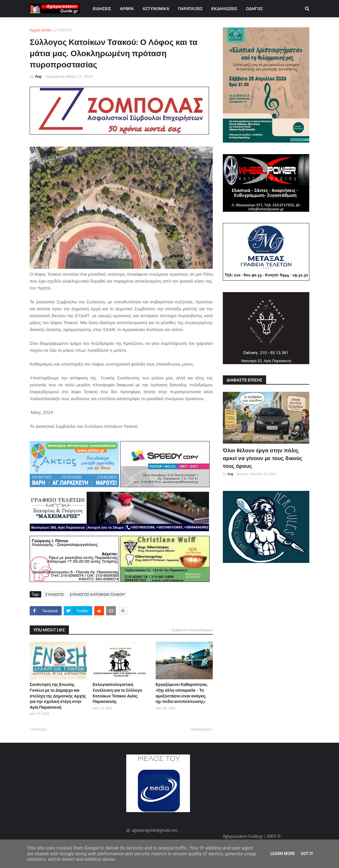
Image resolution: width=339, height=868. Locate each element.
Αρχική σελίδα (41, 30)
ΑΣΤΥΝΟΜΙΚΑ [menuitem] (156, 8)
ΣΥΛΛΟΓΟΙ (63, 30)
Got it (307, 854)
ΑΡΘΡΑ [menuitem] (127, 8)
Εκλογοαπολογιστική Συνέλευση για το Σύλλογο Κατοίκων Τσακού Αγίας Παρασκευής (117, 693)
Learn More (282, 854)
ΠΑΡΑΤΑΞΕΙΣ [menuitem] (190, 8)
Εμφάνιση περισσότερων (192, 630)
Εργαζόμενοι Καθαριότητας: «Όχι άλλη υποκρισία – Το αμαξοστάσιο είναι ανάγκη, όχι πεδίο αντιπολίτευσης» (182, 693)
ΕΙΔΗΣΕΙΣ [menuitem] (102, 8)
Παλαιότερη (200, 729)
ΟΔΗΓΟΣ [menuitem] (254, 8)
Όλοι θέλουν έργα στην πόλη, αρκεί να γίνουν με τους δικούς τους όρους (263, 458)
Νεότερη (39, 729)
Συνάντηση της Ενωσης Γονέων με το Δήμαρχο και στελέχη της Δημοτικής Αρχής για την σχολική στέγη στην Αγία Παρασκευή (58, 696)
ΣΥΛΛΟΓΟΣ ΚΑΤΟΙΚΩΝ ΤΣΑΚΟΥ (97, 594)
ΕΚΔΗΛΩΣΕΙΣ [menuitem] (224, 8)
